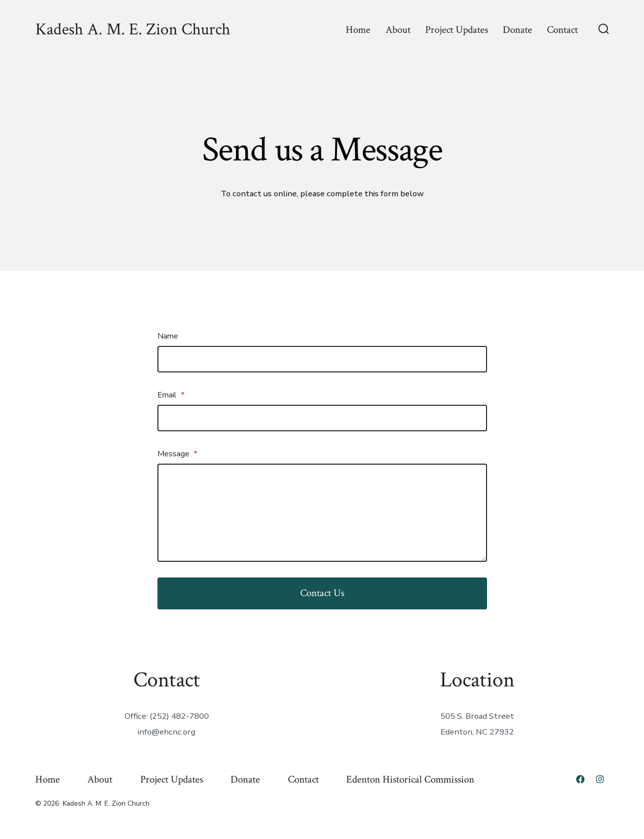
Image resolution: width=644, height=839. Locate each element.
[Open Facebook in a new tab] (580, 779)
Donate (517, 30)
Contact (562, 30)
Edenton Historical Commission (410, 779)
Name (168, 336)
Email (171, 395)
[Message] (322, 513)
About (398, 30)
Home (358, 30)
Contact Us (322, 593)
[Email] (322, 418)
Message (177, 454)
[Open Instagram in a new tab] (600, 779)
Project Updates (457, 30)
